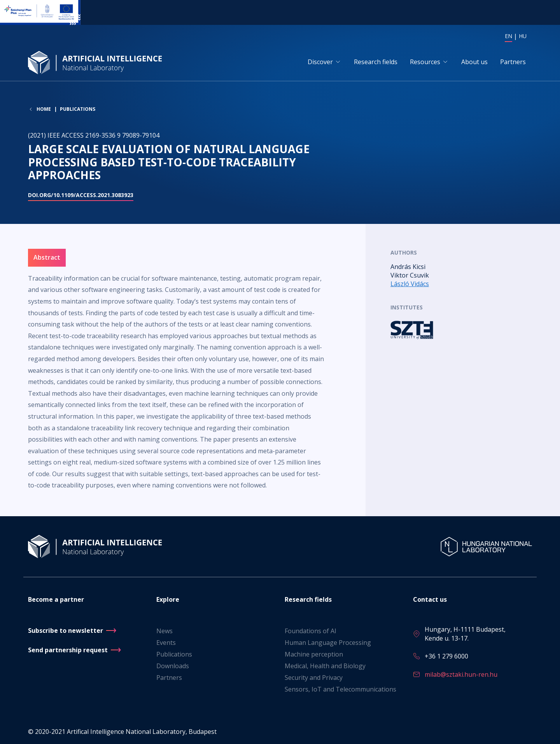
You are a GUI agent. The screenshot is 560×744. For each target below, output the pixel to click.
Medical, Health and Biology (325, 666)
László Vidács (410, 284)
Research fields (376, 62)
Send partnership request (68, 650)
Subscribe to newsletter (66, 630)
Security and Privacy (314, 678)
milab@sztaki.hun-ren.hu (461, 674)
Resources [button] (425, 62)
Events (166, 643)
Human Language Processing (328, 643)
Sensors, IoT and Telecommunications (340, 689)
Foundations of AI (311, 631)
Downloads (173, 666)
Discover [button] (320, 62)
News (164, 631)
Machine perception (314, 654)
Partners (513, 62)
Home (44, 109)
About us (474, 62)
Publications (78, 109)
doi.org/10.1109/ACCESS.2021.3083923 (81, 195)
